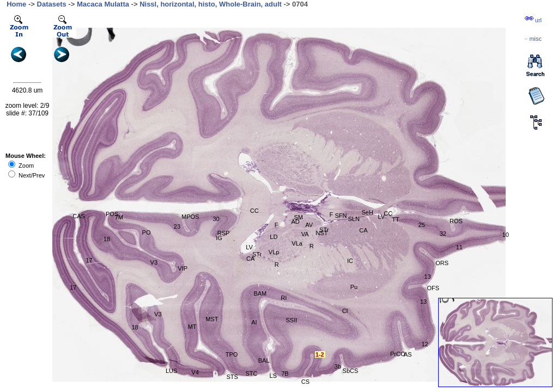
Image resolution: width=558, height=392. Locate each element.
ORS (442, 263)
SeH (368, 212)
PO (147, 232)
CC (254, 211)
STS (232, 377)
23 (177, 226)
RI (284, 298)
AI (254, 322)
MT (192, 327)
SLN (354, 219)
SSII (291, 320)
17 (73, 287)
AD (295, 222)
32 (443, 234)
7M (119, 217)
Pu (354, 287)
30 (216, 219)
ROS (456, 221)
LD (274, 237)
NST (322, 233)
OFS (433, 288)
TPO (232, 354)
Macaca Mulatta (103, 4)
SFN (341, 216)
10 (506, 235)
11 (459, 247)
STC (251, 373)
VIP (183, 268)
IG (219, 238)
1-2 (320, 354)
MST (212, 319)
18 (107, 239)
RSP (224, 233)
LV (249, 247)
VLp (274, 252)
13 (427, 277)
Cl (345, 311)
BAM (260, 293)
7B (285, 373)
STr (257, 254)
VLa (297, 243)
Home (16, 4)
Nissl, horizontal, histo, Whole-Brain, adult (211, 4)
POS (112, 214)
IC (350, 261)
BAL (264, 360)
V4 (195, 372)
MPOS (190, 217)
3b (338, 366)
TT (395, 219)
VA (305, 234)
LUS (171, 371)
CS (305, 382)
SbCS (351, 371)
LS (273, 376)
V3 (158, 314)
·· (533, 39)
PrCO (398, 354)
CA (250, 259)
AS (408, 354)
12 (424, 344)
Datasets (52, 4)
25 (422, 225)
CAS (79, 216)
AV (309, 225)
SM (298, 217)
